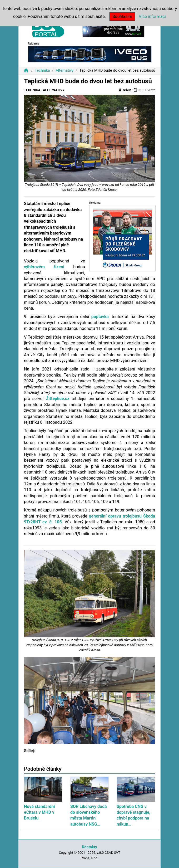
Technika (42, 70)
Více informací (152, 16)
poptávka (100, 317)
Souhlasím (122, 16)
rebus (125, 90)
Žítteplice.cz (58, 399)
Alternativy (64, 70)
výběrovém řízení (44, 267)
